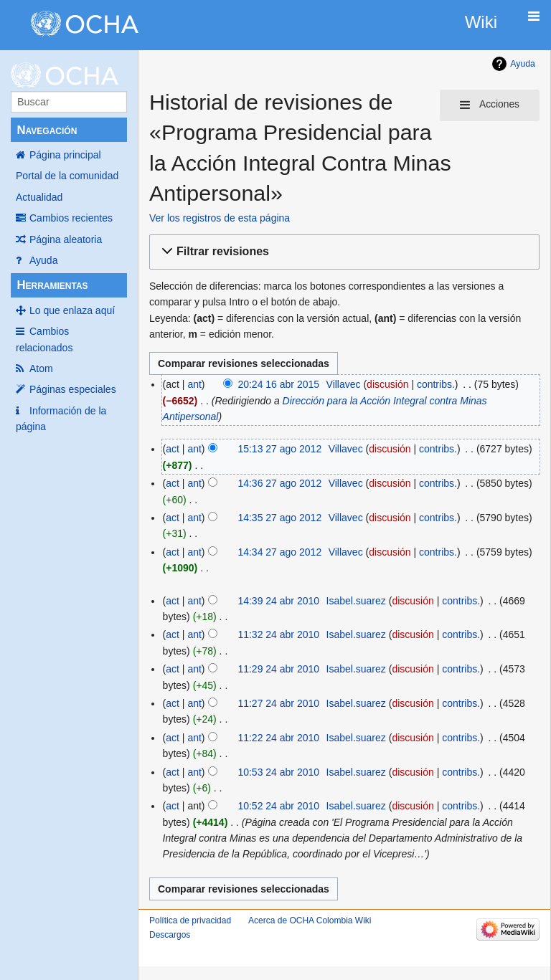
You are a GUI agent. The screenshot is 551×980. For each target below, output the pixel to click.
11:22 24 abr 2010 (278, 738)
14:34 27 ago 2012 (279, 552)
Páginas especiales (73, 389)
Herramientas (52, 285)
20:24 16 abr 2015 (278, 384)
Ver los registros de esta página (220, 218)
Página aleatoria (66, 239)
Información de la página (61, 419)
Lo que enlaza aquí (72, 310)
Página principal (65, 155)
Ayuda (43, 260)
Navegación (47, 130)
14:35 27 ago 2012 (279, 518)
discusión (387, 384)
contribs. (436, 384)
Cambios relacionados (44, 339)
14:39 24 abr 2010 (278, 601)
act (173, 449)
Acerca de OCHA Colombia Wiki (310, 920)
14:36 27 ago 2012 (279, 483)
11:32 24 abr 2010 (278, 634)
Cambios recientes (71, 218)
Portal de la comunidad (67, 176)
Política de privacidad (190, 920)
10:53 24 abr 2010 (278, 772)
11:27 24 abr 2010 (278, 703)
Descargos (170, 935)
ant (194, 384)
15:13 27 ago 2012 (279, 449)
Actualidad (39, 197)
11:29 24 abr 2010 (278, 669)
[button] (342, 252)
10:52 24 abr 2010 (278, 806)
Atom (41, 368)
